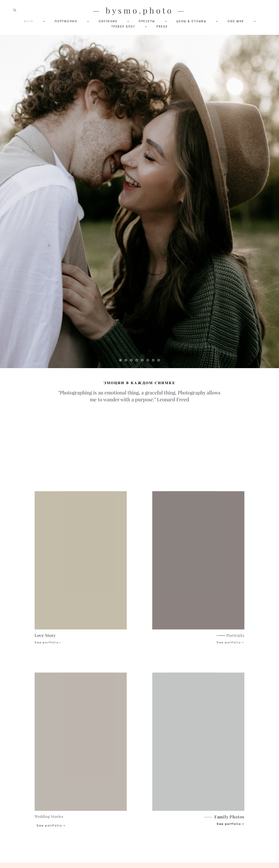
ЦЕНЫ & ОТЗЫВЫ (191, 21)
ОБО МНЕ (236, 21)
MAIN (29, 21)
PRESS (162, 27)
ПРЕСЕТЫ (147, 21)
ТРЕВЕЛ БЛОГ (123, 27)
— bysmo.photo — (139, 11)
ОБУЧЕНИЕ (108, 21)
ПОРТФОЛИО (66, 21)
